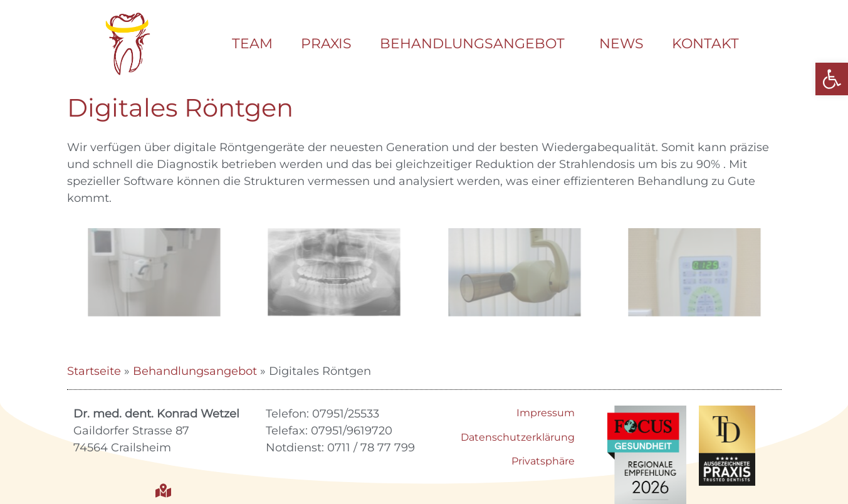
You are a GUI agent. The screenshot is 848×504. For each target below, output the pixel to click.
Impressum (546, 413)
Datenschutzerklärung (518, 437)
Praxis (326, 44)
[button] (832, 79)
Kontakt (705, 44)
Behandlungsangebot (475, 44)
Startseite (94, 371)
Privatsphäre (543, 461)
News (621, 44)
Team (252, 44)
